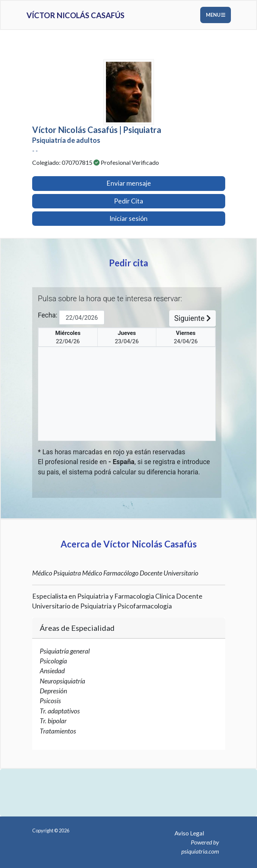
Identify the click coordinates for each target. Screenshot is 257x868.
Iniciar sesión (128, 218)
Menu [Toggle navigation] (216, 15)
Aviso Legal (189, 833)
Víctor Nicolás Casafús (76, 15)
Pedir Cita (128, 201)
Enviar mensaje (129, 183)
